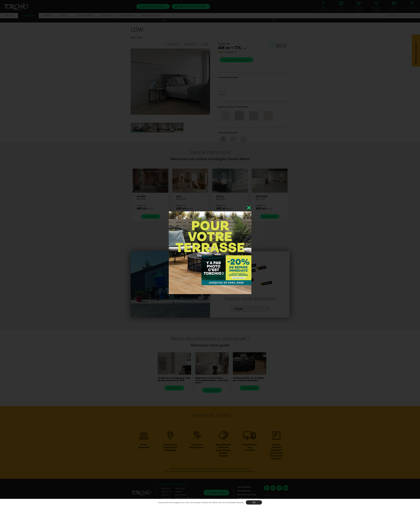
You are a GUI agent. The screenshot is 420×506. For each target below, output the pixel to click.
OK (254, 502)
